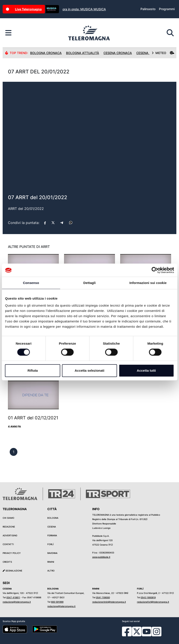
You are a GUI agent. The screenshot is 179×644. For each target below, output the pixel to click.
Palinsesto (148, 9)
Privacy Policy (12, 553)
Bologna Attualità (83, 53)
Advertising (10, 535)
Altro (51, 571)
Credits (7, 562)
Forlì (51, 544)
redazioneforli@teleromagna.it (153, 602)
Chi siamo (8, 518)
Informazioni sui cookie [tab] (148, 283)
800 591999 (57, 602)
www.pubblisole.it (101, 557)
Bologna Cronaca (46, 53)
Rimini (51, 562)
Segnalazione (12, 571)
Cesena (52, 527)
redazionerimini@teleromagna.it (109, 602)
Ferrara (52, 535)
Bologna (53, 518)
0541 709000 (103, 597)
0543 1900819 (148, 597)
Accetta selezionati (89, 370)
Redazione (9, 527)
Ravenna (52, 553)
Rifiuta (33, 370)
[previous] (14, 452)
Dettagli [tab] (90, 283)
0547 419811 (13, 597)
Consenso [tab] (31, 283)
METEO (163, 53)
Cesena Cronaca (118, 53)
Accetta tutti (146, 370)
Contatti (8, 544)
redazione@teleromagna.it (17, 602)
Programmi (167, 9)
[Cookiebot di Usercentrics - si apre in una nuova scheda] (155, 270)
